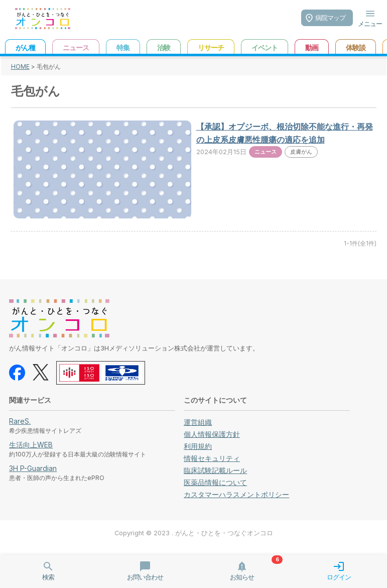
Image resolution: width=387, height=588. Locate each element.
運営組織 (198, 422)
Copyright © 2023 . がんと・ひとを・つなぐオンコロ (194, 533)
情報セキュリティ (212, 458)
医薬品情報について (215, 482)
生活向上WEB (31, 445)
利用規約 (198, 446)
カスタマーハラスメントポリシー (236, 494)
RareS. (20, 421)
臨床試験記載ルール (215, 470)
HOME (20, 67)
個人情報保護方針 (212, 434)
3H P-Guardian (33, 468)
